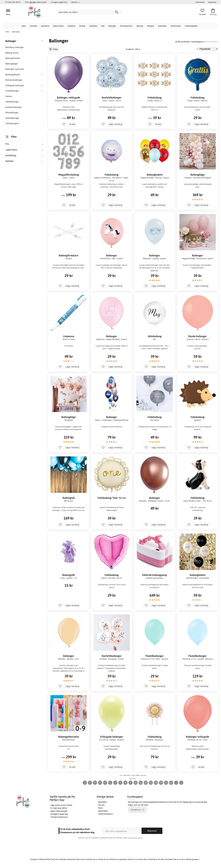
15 (161, 783)
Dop (103, 26)
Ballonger (112, 26)
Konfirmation (176, 26)
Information (200, 2)
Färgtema (72, 26)
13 (151, 783)
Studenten (93, 26)
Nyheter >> (76, 2)
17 (171, 783)
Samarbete (103, 811)
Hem (7, 32)
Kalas (24, 26)
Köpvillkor (103, 802)
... (176, 783)
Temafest (33, 26)
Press (100, 808)
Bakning (140, 26)
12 (146, 783)
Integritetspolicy (105, 814)
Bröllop (82, 26)
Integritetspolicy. (135, 838)
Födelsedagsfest (191, 26)
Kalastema (45, 26)
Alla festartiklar (126, 26)
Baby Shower (58, 26)
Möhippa (150, 26)
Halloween (162, 26)
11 (141, 783)
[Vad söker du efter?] (89, 12)
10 (136, 783)
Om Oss (101, 805)
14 (156, 783)
